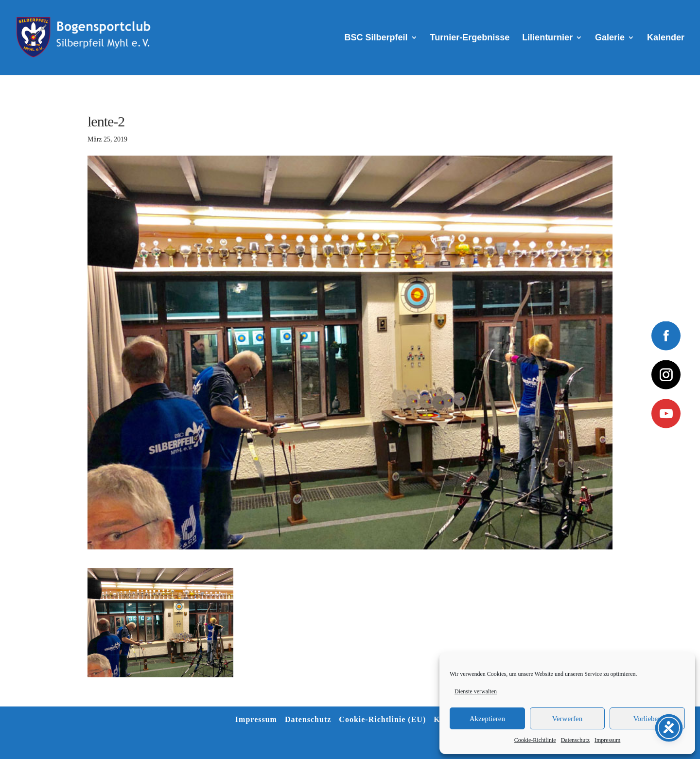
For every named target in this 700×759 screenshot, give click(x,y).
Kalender (666, 38)
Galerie (610, 38)
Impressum (607, 740)
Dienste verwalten (476, 691)
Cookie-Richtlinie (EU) (382, 719)
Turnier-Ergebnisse (470, 38)
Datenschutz (575, 740)
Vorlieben (647, 719)
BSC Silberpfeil (376, 38)
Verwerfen (567, 719)
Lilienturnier (547, 38)
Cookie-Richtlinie (535, 740)
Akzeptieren (487, 719)
